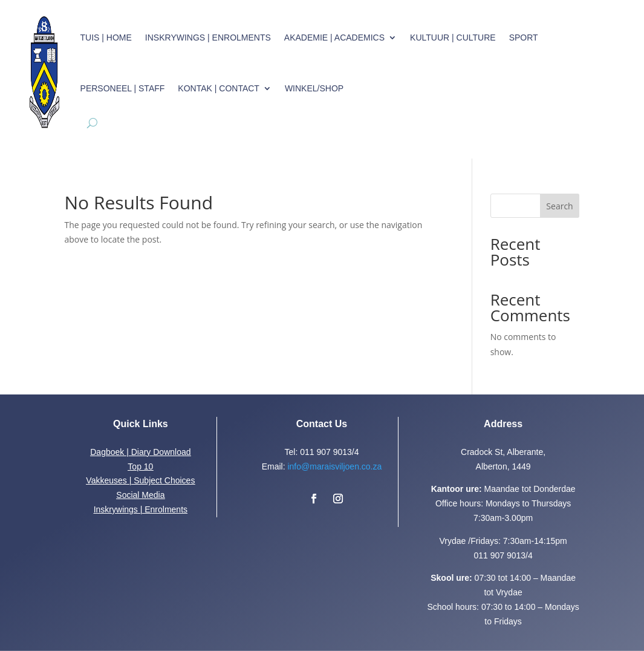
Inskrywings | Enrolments (208, 38)
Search (559, 206)
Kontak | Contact (219, 88)
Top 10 (140, 466)
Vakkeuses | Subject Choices (140, 480)
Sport (524, 38)
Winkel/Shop (314, 88)
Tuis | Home (106, 38)
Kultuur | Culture (453, 38)
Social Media (140, 495)
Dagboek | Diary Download (140, 452)
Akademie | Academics (334, 38)
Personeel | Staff (123, 88)
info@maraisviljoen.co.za (334, 466)
